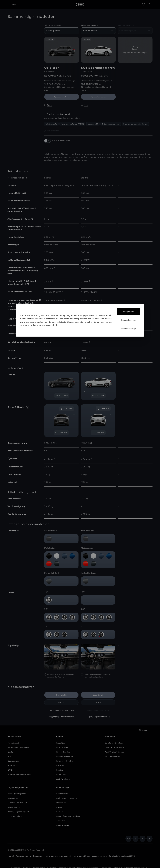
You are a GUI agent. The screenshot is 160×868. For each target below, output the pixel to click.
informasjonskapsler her (48, 325)
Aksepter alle (128, 312)
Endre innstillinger (128, 329)
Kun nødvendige (128, 320)
